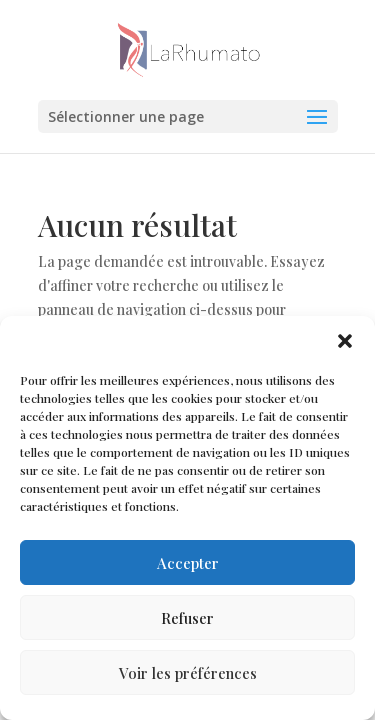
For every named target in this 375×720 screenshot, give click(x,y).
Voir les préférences (188, 673)
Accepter (188, 563)
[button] (345, 341)
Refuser (187, 618)
